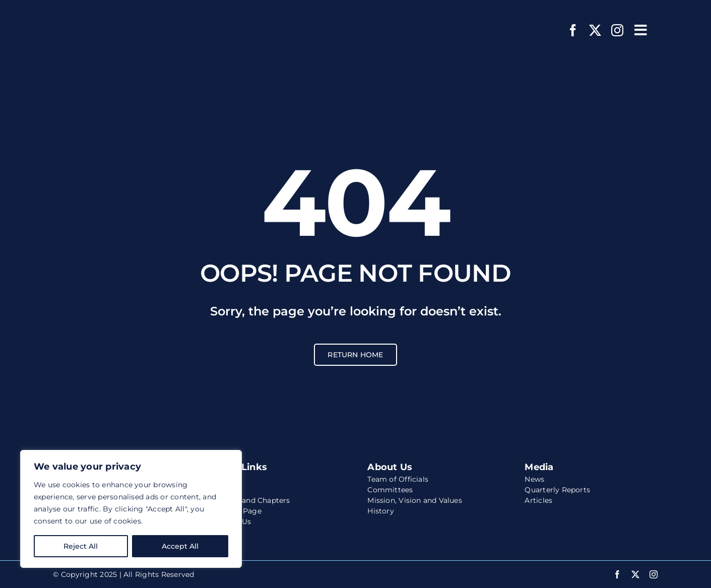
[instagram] (617, 30)
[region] (131, 509)
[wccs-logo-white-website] (116, 14)
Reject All (81, 546)
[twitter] (595, 30)
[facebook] (573, 30)
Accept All (180, 546)
